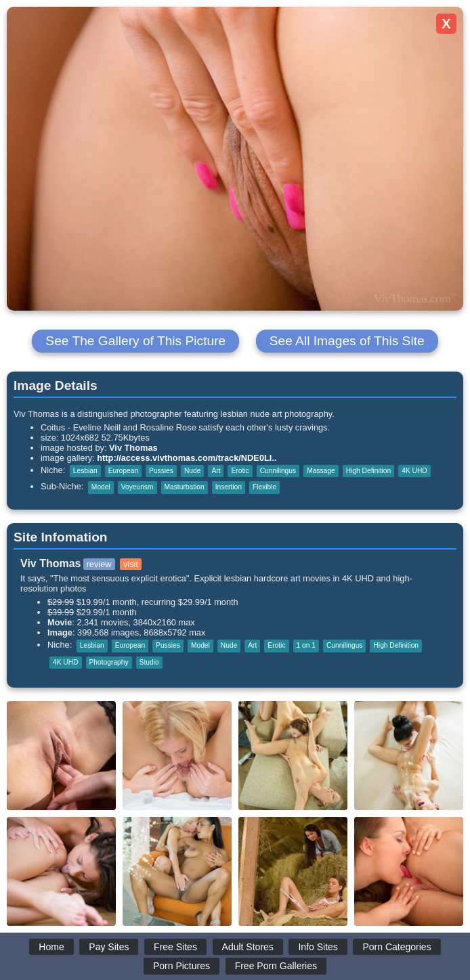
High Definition (369, 471)
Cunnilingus (278, 471)
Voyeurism (137, 487)
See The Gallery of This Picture (135, 341)
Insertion (229, 487)
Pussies (161, 471)
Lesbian (85, 471)
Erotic (240, 471)
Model (101, 487)
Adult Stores (248, 947)
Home (51, 947)
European (123, 471)
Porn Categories (397, 947)
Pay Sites (109, 947)
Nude (192, 471)
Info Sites (318, 947)
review (99, 564)
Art (216, 471)
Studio (149, 662)
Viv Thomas (133, 448)
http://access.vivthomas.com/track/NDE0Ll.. (187, 458)
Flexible (264, 487)
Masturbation (185, 487)
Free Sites (175, 947)
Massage (321, 471)
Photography (109, 662)
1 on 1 (306, 645)
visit (131, 564)
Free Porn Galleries (276, 966)
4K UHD (414, 471)
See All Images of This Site (347, 341)
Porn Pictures (181, 966)
